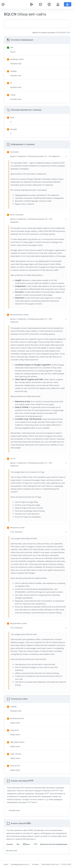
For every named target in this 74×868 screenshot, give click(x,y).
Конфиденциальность (20, 864)
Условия (35, 864)
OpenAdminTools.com (50, 864)
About (6, 864)
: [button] (13, 152)
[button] (39, 157)
